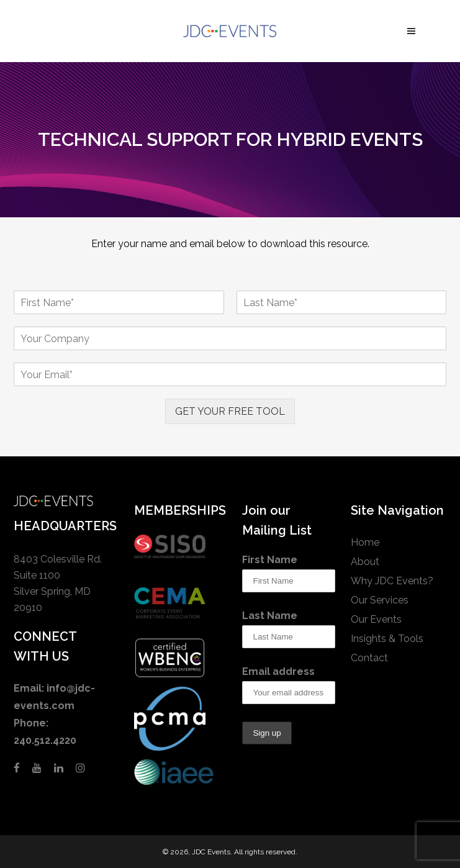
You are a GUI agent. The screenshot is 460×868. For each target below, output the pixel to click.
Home (365, 542)
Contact (369, 658)
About (365, 562)
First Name (270, 560)
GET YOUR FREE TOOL (230, 411)
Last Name (270, 616)
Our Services (380, 600)
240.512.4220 (45, 740)
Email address (278, 671)
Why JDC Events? (392, 581)
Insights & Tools (387, 639)
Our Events (376, 619)
